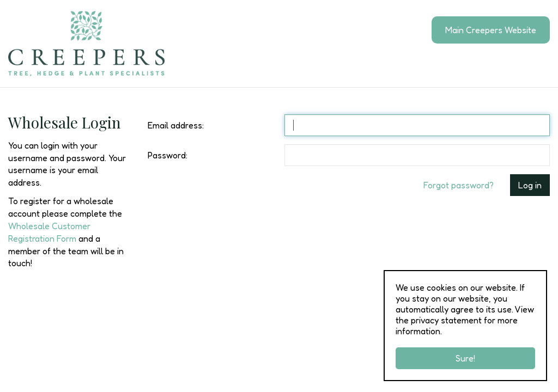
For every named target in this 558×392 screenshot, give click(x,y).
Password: (168, 155)
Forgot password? (459, 185)
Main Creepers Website (491, 30)
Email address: (176, 125)
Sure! (465, 358)
